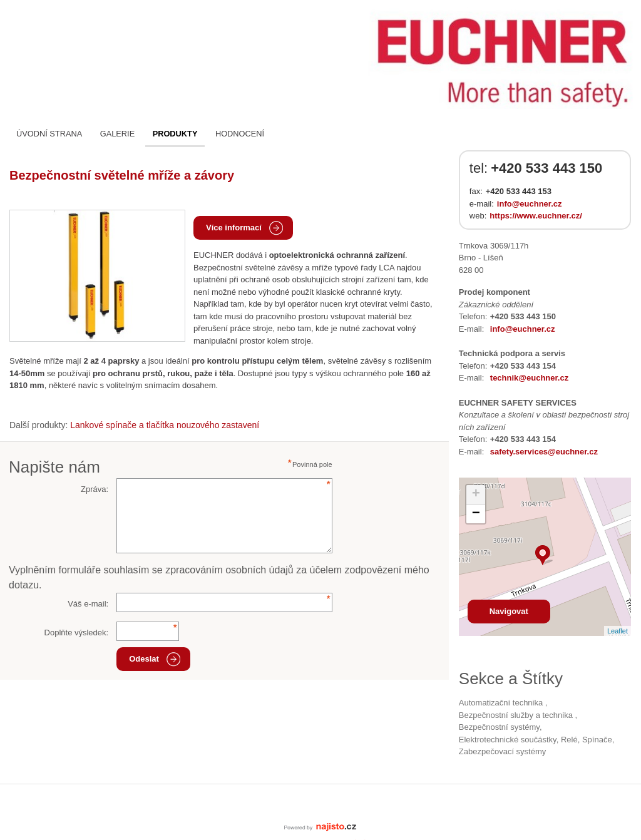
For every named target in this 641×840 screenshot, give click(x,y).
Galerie (117, 134)
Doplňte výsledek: (77, 633)
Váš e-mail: (88, 604)
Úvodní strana (49, 134)
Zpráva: (95, 489)
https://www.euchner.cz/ (536, 216)
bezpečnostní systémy (499, 727)
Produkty (175, 134)
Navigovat (509, 611)
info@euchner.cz (530, 204)
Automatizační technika (502, 703)
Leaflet (618, 631)
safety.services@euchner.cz (544, 452)
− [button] (476, 514)
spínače (597, 740)
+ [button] (476, 494)
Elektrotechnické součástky (508, 740)
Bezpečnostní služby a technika (517, 715)
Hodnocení (240, 134)
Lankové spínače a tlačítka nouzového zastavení (165, 425)
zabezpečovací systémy (502, 751)
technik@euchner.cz (529, 378)
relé (569, 740)
